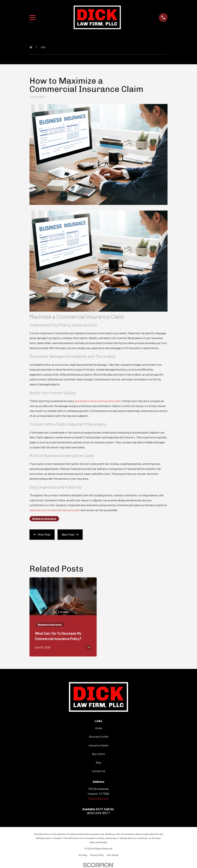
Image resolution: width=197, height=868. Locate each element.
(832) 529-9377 (98, 813)
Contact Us (99, 771)
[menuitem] (83, 855)
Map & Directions (98, 799)
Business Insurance (44, 519)
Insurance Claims (98, 745)
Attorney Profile (99, 737)
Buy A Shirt (99, 754)
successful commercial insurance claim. (98, 401)
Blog (98, 762)
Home (99, 728)
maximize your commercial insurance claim (55, 510)
